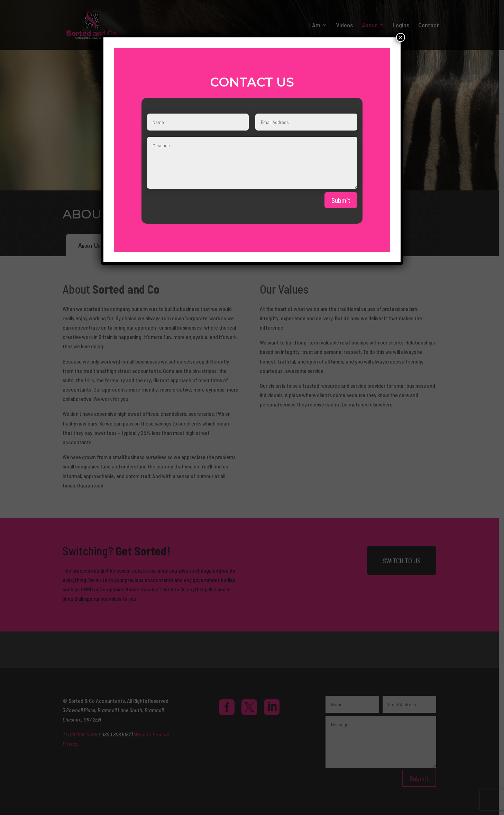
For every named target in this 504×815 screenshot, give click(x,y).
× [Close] (401, 37)
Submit (341, 200)
